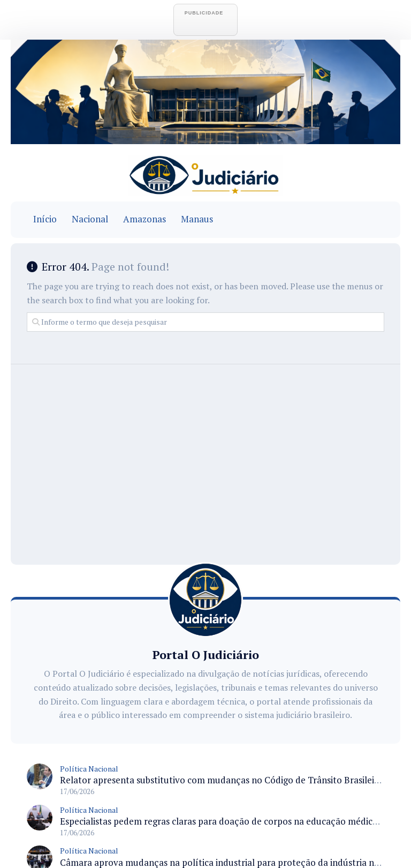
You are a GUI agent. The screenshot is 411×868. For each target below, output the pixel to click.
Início (45, 219)
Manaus (197, 219)
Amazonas (144, 219)
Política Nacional (89, 769)
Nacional (90, 219)
